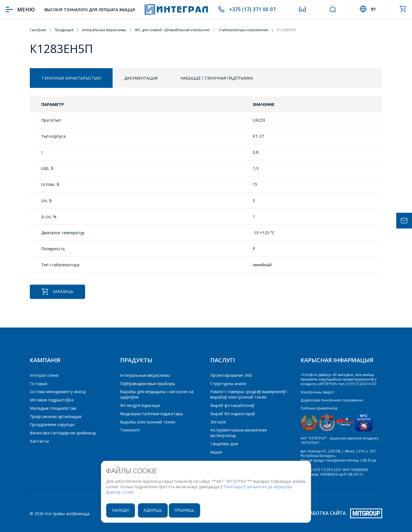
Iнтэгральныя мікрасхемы (145, 375)
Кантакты (39, 441)
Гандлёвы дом (224, 444)
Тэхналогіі (130, 430)
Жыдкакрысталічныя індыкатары (151, 414)
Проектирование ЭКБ (231, 375)
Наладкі (123, 510)
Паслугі (223, 360)
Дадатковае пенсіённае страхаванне (332, 400)
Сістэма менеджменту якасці (58, 392)
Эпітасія (218, 422)
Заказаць (57, 292)
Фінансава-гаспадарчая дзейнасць (63, 433)
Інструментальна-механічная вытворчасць (239, 433)
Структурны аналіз (228, 384)
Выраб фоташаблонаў (232, 405)
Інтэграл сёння (44, 375)
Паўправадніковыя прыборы (148, 384)
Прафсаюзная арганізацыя (56, 416)
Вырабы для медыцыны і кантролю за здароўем (157, 394)
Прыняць (187, 510)
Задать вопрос (404, 221)
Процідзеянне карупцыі (52, 424)
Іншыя (216, 452)
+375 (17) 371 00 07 (252, 9)
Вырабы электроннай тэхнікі (148, 422)
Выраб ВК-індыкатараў (233, 414)
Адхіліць (155, 510)
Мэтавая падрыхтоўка (52, 400)
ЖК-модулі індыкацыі (140, 405)
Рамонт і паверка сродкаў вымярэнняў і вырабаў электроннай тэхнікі (249, 394)
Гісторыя (39, 384)
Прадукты (136, 360)
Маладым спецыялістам (53, 408)
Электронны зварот (317, 392)
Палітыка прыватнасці (319, 408)
